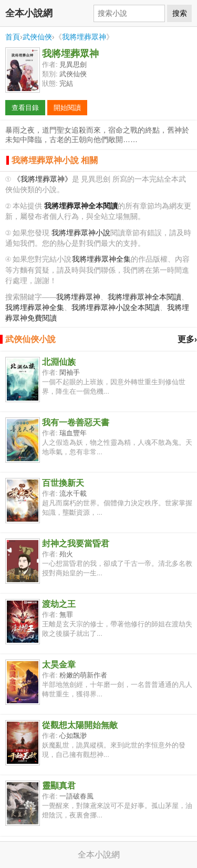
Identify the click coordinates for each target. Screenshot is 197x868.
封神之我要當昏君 (76, 543)
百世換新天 (63, 483)
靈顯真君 (59, 786)
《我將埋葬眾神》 (43, 179)
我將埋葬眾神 (84, 37)
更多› (187, 339)
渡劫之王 (59, 604)
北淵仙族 (59, 362)
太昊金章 (59, 665)
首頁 (13, 37)
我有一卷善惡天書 (76, 422)
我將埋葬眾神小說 (81, 233)
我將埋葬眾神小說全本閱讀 (116, 308)
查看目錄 (25, 108)
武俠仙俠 (37, 37)
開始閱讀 (67, 108)
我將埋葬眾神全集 (101, 259)
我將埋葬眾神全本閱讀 (144, 297)
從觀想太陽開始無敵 (80, 725)
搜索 (180, 13)
